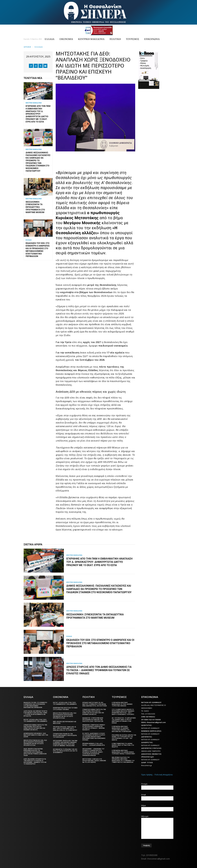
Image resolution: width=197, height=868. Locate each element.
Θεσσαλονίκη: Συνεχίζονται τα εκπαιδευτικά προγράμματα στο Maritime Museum (35, 207)
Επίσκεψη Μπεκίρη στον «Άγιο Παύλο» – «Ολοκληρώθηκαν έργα (94, 744)
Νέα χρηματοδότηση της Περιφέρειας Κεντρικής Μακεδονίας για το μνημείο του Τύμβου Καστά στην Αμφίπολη (123, 760)
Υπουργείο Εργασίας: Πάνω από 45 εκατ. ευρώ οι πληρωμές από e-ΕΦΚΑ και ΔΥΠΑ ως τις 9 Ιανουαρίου (65, 728)
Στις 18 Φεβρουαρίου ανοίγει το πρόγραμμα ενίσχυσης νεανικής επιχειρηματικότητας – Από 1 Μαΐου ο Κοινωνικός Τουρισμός (123, 712)
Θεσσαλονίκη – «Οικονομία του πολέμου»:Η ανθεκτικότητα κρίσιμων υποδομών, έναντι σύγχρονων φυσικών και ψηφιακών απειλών (93, 752)
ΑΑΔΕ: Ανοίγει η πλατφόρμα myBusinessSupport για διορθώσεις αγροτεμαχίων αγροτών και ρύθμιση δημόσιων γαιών (35, 752)
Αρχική (27, 47)
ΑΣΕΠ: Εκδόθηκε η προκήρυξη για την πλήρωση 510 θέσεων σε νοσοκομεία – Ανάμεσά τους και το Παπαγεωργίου (35, 761)
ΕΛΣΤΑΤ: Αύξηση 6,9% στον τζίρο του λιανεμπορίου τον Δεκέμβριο (35, 720)
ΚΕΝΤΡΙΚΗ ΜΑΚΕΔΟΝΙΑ (34, 103)
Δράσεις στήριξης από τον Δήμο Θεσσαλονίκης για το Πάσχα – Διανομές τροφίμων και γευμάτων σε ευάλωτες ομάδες (99, 670)
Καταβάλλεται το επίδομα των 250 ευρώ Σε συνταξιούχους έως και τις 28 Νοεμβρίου (65, 751)
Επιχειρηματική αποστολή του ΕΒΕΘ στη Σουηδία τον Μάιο (65, 709)
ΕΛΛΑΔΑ (39, 47)
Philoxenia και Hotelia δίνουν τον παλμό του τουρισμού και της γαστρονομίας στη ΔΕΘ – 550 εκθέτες (124, 737)
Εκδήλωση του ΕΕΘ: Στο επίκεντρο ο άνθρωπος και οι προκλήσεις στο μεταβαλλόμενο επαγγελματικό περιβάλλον (38, 250)
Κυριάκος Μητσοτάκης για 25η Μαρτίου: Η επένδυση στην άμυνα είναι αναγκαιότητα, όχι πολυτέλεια (95, 704)
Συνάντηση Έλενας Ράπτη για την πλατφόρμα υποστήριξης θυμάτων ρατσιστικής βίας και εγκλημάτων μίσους (35, 727)
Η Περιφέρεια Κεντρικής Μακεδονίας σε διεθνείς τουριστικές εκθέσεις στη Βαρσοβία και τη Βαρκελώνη (121, 729)
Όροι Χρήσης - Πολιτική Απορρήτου (157, 775)
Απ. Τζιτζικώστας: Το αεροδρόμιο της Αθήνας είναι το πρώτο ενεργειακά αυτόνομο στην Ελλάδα (124, 720)
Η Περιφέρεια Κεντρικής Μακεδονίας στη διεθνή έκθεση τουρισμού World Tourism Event (123, 752)
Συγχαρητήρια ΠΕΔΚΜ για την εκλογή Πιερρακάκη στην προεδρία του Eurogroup (65, 735)
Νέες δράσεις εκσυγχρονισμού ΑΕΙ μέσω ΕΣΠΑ (65, 722)
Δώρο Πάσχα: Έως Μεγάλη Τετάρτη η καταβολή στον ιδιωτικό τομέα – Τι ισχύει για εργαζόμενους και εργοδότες (35, 714)
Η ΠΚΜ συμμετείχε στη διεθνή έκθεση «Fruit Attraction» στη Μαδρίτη (123, 745)
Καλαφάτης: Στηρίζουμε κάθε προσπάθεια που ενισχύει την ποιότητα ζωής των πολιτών (93, 720)
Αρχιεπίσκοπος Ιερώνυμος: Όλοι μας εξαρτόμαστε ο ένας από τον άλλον (36, 735)
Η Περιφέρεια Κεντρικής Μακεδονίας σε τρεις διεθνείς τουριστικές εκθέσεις (122, 704)
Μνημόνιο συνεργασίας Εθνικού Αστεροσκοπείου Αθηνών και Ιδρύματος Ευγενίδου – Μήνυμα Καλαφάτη (94, 727)
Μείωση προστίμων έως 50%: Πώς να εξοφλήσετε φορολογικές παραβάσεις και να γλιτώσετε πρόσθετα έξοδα (35, 743)
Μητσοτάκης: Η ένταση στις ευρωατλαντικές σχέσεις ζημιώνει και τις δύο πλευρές (94, 761)
